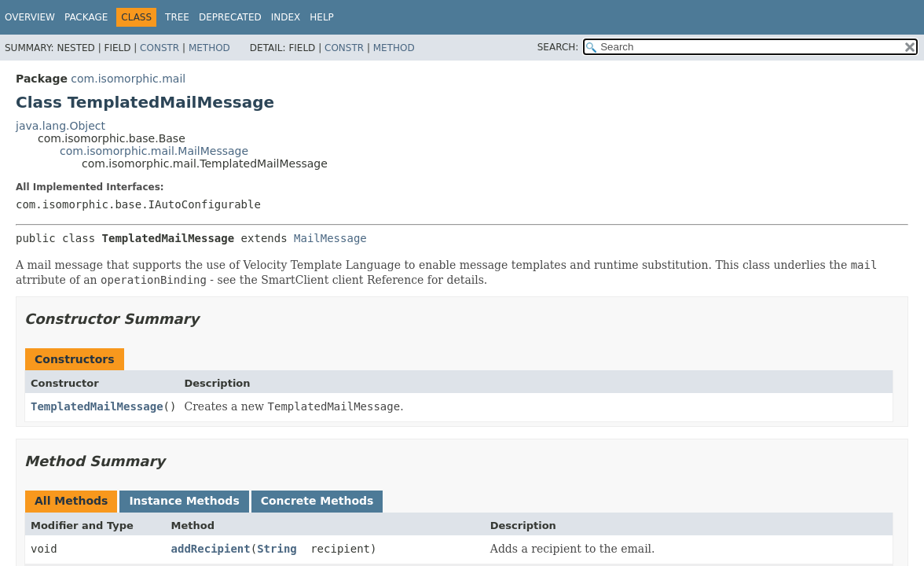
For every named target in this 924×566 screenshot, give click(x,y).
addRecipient (211, 549)
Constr (159, 48)
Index (286, 17)
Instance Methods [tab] (184, 501)
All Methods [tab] (71, 501)
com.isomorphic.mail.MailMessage (154, 151)
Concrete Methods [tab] (317, 501)
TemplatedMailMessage (97, 406)
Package (86, 17)
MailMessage (330, 238)
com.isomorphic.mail (128, 79)
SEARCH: (558, 47)
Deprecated (230, 17)
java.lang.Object (60, 126)
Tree (177, 17)
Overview (30, 17)
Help (322, 17)
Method (209, 48)
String (277, 549)
